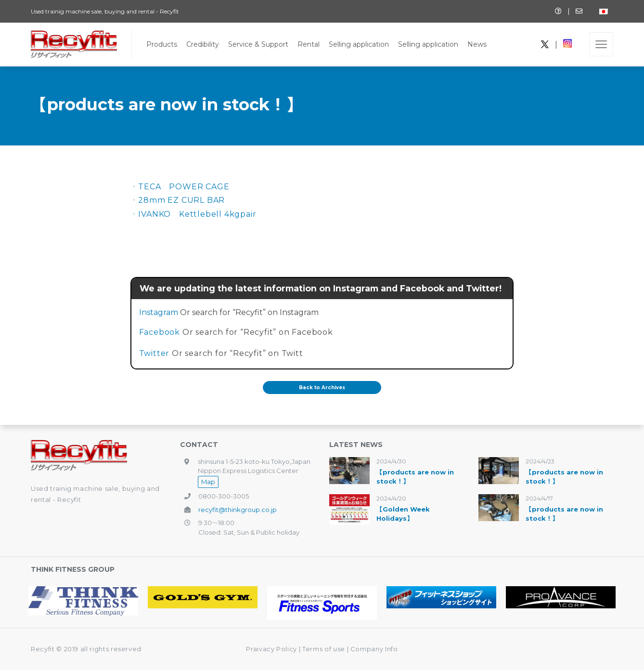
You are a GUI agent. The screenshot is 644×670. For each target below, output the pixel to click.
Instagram (159, 312)
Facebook (160, 332)
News (477, 44)
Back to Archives (322, 388)
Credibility (203, 44)
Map (208, 482)
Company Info (374, 649)
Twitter (155, 353)
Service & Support (258, 44)
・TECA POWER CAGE (180, 187)
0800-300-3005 (224, 496)
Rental (309, 44)
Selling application (359, 44)
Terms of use (324, 649)
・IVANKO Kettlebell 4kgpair (193, 214)
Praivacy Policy (271, 649)
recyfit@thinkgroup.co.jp (238, 510)
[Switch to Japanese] (604, 11)
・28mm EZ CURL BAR (178, 200)
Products (162, 44)
